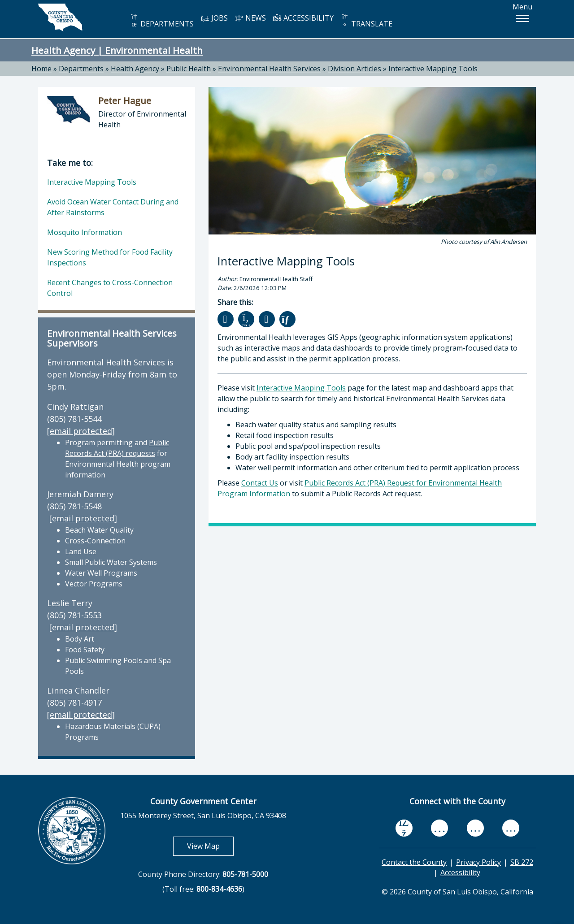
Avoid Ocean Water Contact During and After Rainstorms (113, 207)
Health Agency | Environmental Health (117, 50)
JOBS (214, 18)
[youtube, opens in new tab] (440, 828)
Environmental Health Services (269, 69)
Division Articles (354, 69)
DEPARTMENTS (162, 21)
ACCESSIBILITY (303, 18)
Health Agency (135, 69)
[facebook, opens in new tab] (404, 828)
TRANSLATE (366, 21)
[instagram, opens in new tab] (511, 828)
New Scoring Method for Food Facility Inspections (110, 257)
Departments (81, 69)
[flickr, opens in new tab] (475, 828)
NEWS (250, 18)
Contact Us (260, 483)
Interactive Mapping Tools (433, 69)
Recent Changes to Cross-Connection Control (110, 288)
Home (41, 69)
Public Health (189, 69)
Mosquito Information (85, 232)
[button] (522, 18)
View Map (210, 846)
